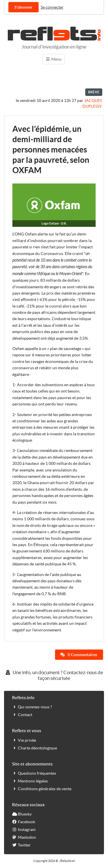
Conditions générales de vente (42, 789)
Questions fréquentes (34, 773)
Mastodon (24, 837)
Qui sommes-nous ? (32, 707)
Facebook (24, 822)
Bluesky (22, 814)
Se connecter (52, 7)
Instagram (24, 829)
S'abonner (23, 7)
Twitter (21, 845)
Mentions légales (30, 781)
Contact (22, 715)
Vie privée (24, 740)
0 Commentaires (79, 655)
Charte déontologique (35, 748)
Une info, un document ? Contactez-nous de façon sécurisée (54, 675)
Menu (54, 59)
